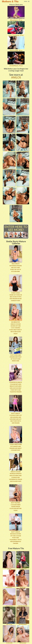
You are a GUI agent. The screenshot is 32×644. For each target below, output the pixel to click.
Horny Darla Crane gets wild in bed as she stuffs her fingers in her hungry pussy (16, 297)
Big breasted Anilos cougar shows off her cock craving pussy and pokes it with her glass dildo (16, 328)
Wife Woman (23, 634)
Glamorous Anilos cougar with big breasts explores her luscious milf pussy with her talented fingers (16, 387)
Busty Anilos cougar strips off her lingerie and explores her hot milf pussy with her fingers (16, 418)
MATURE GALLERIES (23, 597)
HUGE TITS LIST (9, 597)
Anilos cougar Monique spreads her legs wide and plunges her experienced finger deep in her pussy (16, 476)
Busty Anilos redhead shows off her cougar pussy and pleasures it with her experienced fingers (16, 538)
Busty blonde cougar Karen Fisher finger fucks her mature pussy (16, 507)
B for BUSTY (9, 579)
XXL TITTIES (9, 616)
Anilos (16, 77)
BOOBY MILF (23, 579)
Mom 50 (9, 560)
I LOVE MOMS (9, 634)
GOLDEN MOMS (23, 560)
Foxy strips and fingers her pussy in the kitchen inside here (16, 358)
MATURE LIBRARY (23, 616)
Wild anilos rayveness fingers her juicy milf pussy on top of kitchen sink (16, 268)
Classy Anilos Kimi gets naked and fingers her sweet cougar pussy (16, 447)
